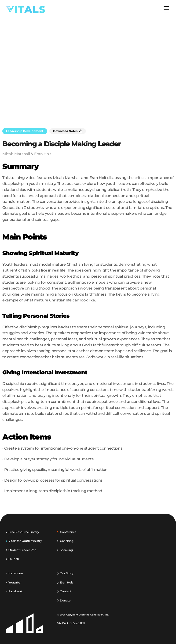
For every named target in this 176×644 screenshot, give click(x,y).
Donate (65, 600)
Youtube (14, 582)
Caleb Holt (79, 623)
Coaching (67, 541)
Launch (14, 559)
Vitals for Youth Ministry (25, 541)
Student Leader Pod (22, 550)
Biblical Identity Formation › (134, 511)
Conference (68, 532)
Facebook (15, 591)
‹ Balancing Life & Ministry (41, 511)
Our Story (67, 573)
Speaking (66, 550)
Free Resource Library (24, 532)
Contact (66, 591)
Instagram (16, 573)
